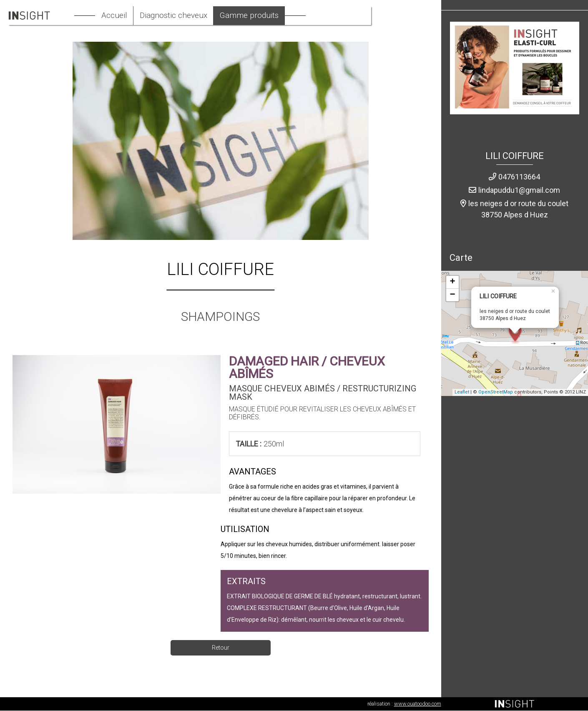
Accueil (142, 16)
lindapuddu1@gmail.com (519, 190)
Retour (221, 648)
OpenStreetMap (496, 393)
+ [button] (452, 282)
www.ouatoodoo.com (418, 704)
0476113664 (519, 177)
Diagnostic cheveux (204, 16)
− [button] (452, 295)
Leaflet (462, 393)
